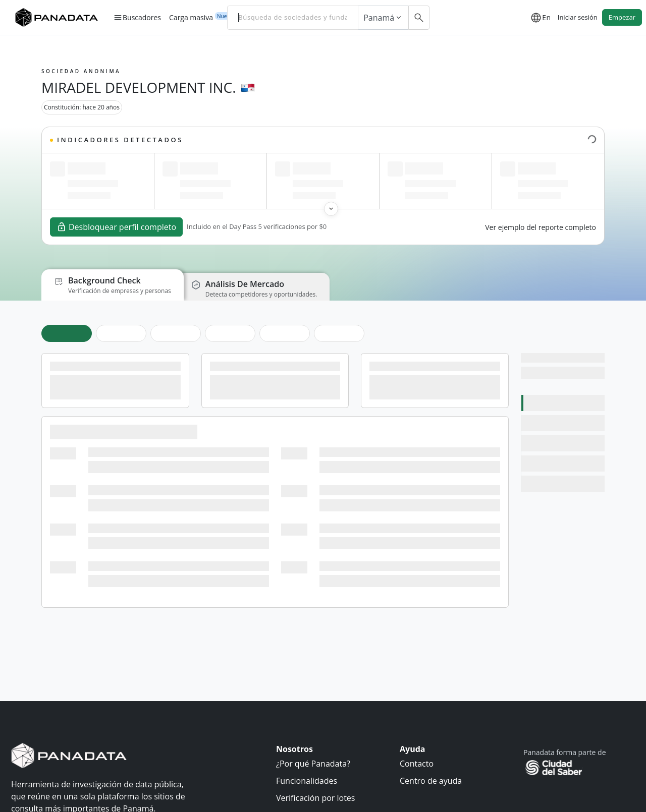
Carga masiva (191, 17)
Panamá (383, 18)
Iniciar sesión (578, 17)
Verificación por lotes (315, 798)
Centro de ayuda (431, 781)
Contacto (417, 764)
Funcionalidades (307, 781)
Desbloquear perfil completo (116, 227)
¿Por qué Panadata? (313, 764)
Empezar (622, 17)
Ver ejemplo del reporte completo (541, 227)
